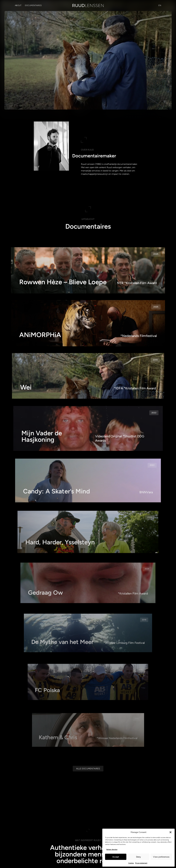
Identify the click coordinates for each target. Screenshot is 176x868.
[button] (170, 832)
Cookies (131, 863)
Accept (116, 857)
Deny (138, 857)
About (18, 5)
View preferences (161, 857)
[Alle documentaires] (88, 773)
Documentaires (33, 5)
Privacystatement (141, 863)
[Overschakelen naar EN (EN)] (160, 6)
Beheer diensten (112, 849)
